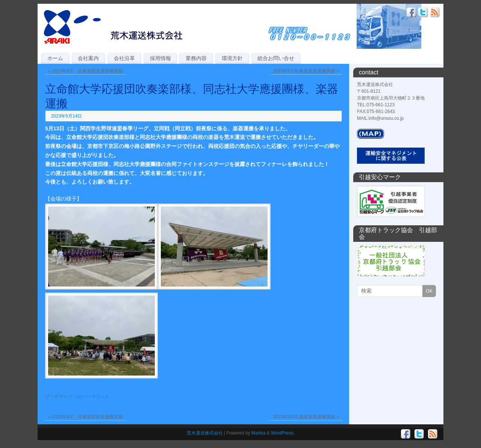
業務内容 (196, 58)
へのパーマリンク (91, 397)
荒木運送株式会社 (205, 433)
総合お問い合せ (276, 58)
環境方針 (232, 58)
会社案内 (88, 58)
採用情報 (160, 58)
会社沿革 (124, 58)
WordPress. (283, 433)
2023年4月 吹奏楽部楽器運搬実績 (85, 71)
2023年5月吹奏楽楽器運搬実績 (306, 71)
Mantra (258, 433)
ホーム (55, 58)
